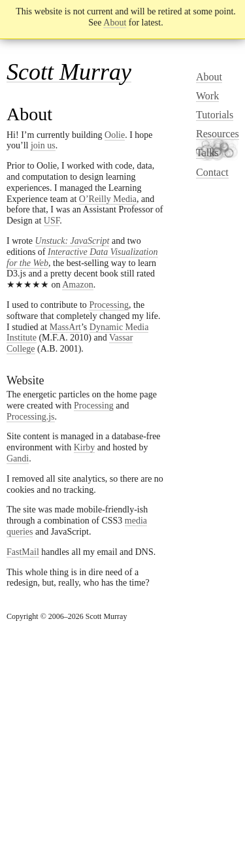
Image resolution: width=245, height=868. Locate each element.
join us (43, 145)
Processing (109, 305)
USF (52, 221)
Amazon (77, 285)
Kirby (85, 447)
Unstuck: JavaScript (73, 241)
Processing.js (31, 417)
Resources (218, 134)
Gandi (18, 459)
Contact (212, 172)
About (115, 23)
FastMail (23, 552)
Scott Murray (69, 72)
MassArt (65, 327)
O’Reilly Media (108, 199)
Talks (207, 153)
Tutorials (215, 115)
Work (207, 96)
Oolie (115, 135)
